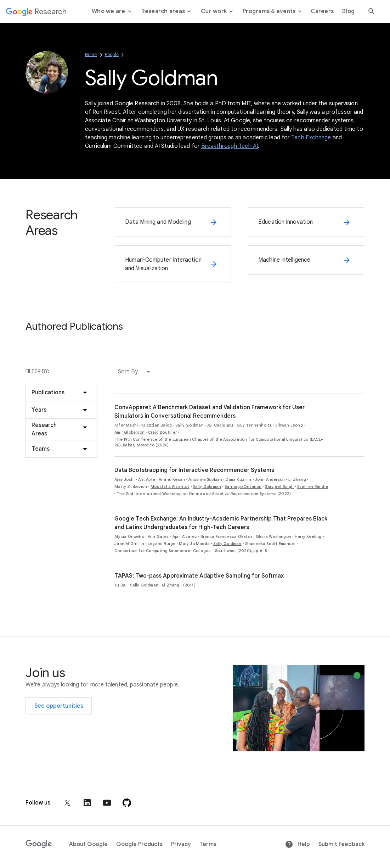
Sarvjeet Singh (279, 486)
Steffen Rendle (313, 486)
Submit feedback (341, 844)
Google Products (139, 844)
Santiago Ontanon (243, 486)
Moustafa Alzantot (170, 486)
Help (297, 844)
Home (91, 54)
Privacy (181, 844)
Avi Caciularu (220, 425)
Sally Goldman (190, 425)
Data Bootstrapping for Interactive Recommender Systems (194, 470)
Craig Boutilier (162, 432)
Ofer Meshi (126, 425)
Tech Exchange (311, 138)
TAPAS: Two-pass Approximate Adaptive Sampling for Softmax (199, 576)
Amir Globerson (129, 432)
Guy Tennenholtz (254, 425)
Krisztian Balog (157, 425)
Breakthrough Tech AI (230, 146)
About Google (88, 844)
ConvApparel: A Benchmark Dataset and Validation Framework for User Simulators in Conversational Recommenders (210, 412)
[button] (136, 372)
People (112, 54)
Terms (208, 844)
